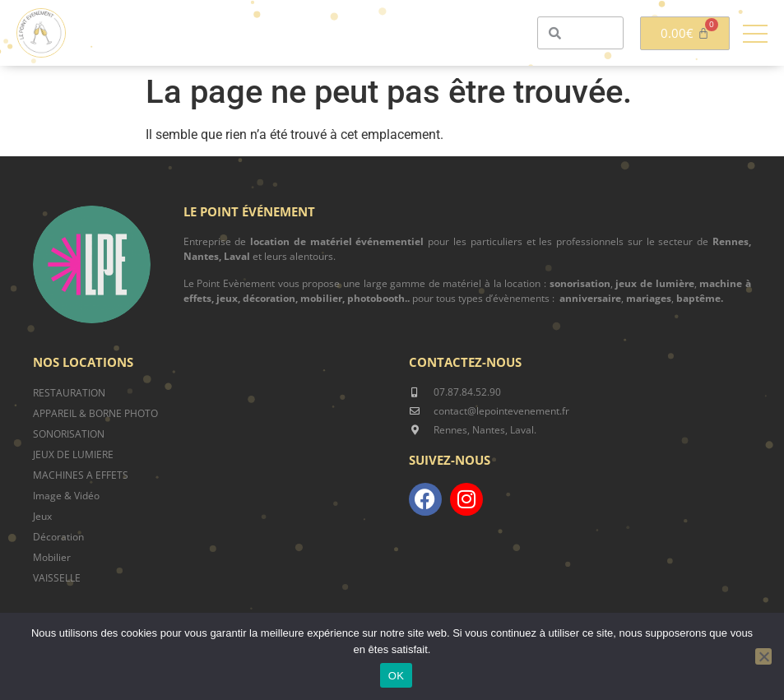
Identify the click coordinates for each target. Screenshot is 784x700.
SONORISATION (69, 434)
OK (396, 676)
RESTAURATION (69, 393)
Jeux (42, 516)
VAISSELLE (57, 578)
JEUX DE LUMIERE (73, 454)
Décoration (58, 537)
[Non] (763, 656)
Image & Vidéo (66, 496)
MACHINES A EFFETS (81, 475)
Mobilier (52, 557)
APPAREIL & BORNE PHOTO (95, 413)
